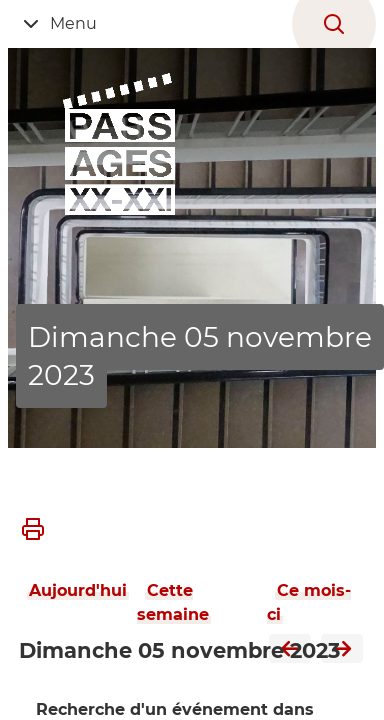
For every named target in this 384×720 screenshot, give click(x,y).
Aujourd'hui (78, 590)
